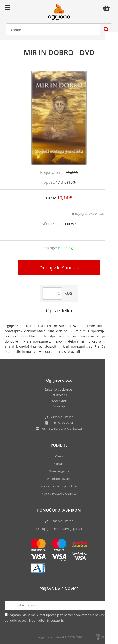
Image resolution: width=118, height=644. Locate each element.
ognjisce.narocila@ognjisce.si (62, 529)
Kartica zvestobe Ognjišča (59, 493)
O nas (59, 456)
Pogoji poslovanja (59, 479)
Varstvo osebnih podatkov (59, 486)
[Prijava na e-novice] (109, 605)
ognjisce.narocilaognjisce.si (62, 428)
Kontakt (59, 464)
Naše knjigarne (59, 471)
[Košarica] (108, 8)
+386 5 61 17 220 (62, 417)
